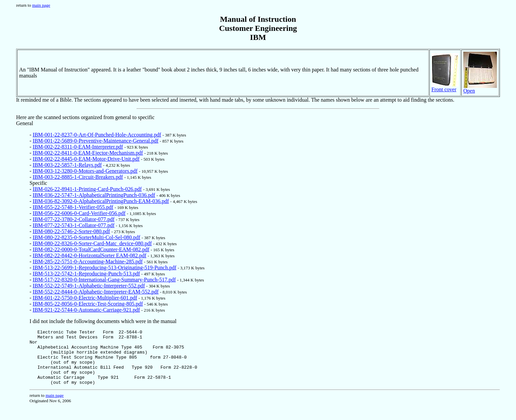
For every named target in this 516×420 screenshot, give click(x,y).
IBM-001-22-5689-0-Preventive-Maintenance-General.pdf (96, 141)
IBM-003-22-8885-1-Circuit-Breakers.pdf (78, 177)
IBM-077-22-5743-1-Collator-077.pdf (74, 225)
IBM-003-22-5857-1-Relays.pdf (67, 165)
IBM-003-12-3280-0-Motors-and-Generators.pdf (85, 171)
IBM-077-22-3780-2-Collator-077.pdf (74, 219)
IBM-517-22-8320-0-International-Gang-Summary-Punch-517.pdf (104, 280)
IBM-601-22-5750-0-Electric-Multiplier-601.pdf (85, 298)
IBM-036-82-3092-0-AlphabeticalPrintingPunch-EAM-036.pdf (101, 201)
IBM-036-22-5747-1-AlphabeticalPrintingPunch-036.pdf (94, 195)
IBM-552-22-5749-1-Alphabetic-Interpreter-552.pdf (89, 286)
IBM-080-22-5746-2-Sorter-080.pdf (71, 231)
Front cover (445, 87)
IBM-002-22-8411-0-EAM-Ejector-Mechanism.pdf (88, 153)
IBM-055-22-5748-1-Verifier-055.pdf (73, 207)
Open (480, 88)
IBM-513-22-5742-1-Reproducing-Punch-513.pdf (86, 274)
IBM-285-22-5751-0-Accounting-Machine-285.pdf (87, 261)
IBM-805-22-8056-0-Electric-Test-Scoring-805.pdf (88, 304)
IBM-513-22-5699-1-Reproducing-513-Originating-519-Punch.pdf (104, 268)
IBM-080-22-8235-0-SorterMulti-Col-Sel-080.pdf (86, 237)
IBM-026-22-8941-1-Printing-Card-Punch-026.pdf (87, 189)
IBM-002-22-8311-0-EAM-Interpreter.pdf (78, 147)
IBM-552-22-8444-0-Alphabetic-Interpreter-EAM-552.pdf (96, 292)
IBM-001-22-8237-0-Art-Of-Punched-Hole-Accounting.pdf (97, 135)
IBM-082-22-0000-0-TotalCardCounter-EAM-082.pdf (91, 249)
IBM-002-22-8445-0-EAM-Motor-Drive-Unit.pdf (86, 159)
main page (41, 5)
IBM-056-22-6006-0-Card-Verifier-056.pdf (79, 213)
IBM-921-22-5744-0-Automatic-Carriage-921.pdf (86, 310)
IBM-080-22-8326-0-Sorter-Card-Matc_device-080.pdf (92, 243)
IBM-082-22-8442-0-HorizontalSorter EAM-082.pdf (89, 255)
